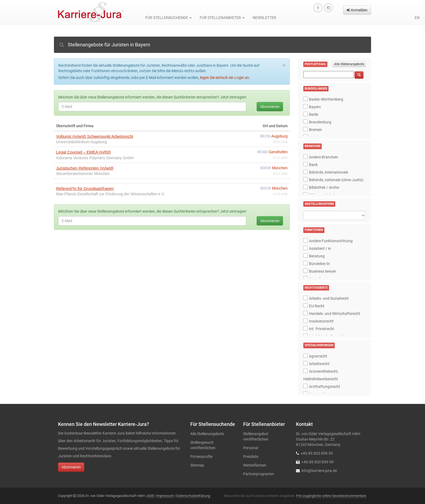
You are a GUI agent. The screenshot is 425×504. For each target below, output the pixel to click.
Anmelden (357, 10)
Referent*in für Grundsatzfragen (85, 188)
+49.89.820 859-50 (317, 453)
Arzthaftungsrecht (325, 387)
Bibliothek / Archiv (324, 187)
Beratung (317, 256)
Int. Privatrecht (322, 329)
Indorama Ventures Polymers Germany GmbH (95, 158)
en (417, 18)
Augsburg (279, 136)
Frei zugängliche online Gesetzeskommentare (331, 496)
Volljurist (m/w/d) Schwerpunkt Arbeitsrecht (95, 136)
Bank (313, 165)
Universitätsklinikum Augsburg (81, 142)
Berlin (314, 114)
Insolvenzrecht (321, 321)
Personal (251, 448)
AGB (150, 496)
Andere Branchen (323, 157)
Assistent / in (320, 248)
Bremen (315, 130)
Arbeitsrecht (319, 364)
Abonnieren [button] (71, 467)
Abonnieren (270, 107)
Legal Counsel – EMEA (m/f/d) (83, 152)
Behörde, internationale (329, 172)
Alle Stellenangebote (349, 64)
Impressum (165, 496)
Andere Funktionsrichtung (331, 241)
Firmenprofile (201, 457)
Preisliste (251, 457)
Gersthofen (278, 152)
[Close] (284, 66)
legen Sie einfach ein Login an (225, 78)
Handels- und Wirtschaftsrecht (335, 314)
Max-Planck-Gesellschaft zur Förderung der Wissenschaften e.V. (110, 194)
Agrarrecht (318, 356)
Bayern (315, 107)
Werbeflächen (255, 465)
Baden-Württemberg (326, 99)
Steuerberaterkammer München (83, 174)
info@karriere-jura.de (319, 471)
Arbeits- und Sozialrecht (329, 298)
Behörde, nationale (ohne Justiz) (336, 180)
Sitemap (197, 465)
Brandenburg (320, 122)
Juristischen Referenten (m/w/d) (85, 168)
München (280, 168)
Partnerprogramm (258, 474)
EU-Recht (317, 306)
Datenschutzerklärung (193, 496)
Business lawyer (323, 271)
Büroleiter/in (319, 264)
